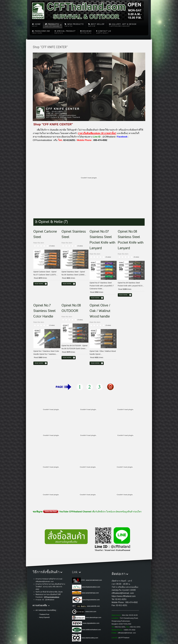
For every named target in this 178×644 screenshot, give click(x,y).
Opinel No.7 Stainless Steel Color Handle (44, 311)
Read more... (39, 284)
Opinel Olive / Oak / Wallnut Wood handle (100, 311)
